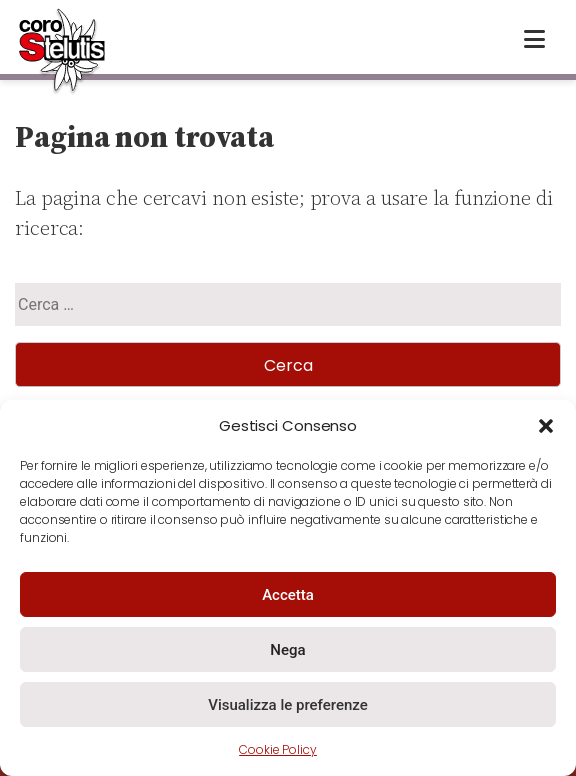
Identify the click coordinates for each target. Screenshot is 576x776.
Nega (287, 650)
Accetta (288, 595)
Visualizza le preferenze (288, 705)
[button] (546, 426)
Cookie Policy (278, 749)
